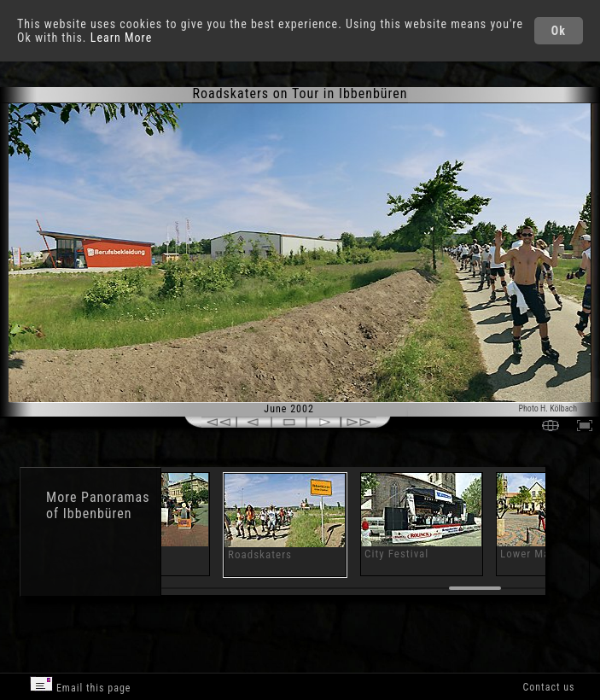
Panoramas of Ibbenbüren (98, 505)
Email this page (80, 685)
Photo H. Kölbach (548, 408)
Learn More (122, 38)
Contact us (548, 687)
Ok (559, 31)
